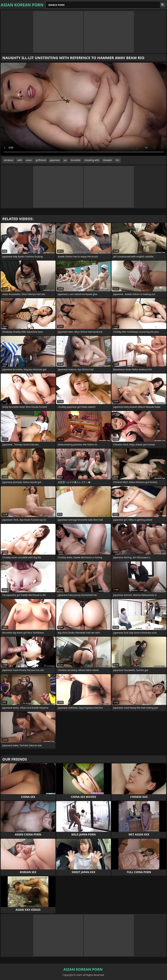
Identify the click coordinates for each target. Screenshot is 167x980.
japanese (55, 160)
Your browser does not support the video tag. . (83, 109)
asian (29, 160)
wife (20, 160)
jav (65, 160)
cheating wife (92, 160)
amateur (9, 160)
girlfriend (41, 160)
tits (117, 160)
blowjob (107, 160)
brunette (76, 160)
